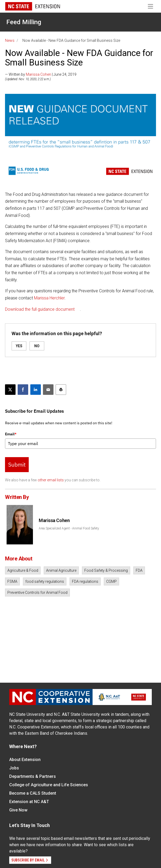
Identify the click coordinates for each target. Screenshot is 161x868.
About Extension (25, 760)
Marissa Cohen (38, 74)
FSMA (12, 581)
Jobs (14, 768)
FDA (139, 570)
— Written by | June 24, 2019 (41, 74)
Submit (17, 464)
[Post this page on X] (10, 390)
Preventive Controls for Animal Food (37, 593)
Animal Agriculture (61, 570)
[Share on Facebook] (23, 390)
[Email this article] (48, 390)
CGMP (111, 581)
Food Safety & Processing (106, 570)
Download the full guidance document (40, 309)
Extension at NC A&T (29, 802)
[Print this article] (61, 390)
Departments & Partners (33, 776)
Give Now (18, 810)
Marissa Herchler (49, 298)
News (10, 40)
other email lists (51, 480)
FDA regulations (85, 581)
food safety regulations (45, 581)
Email (11, 434)
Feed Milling (24, 22)
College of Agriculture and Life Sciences (49, 785)
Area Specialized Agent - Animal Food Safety (69, 528)
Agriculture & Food (23, 570)
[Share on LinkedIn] (36, 390)
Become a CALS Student (33, 793)
